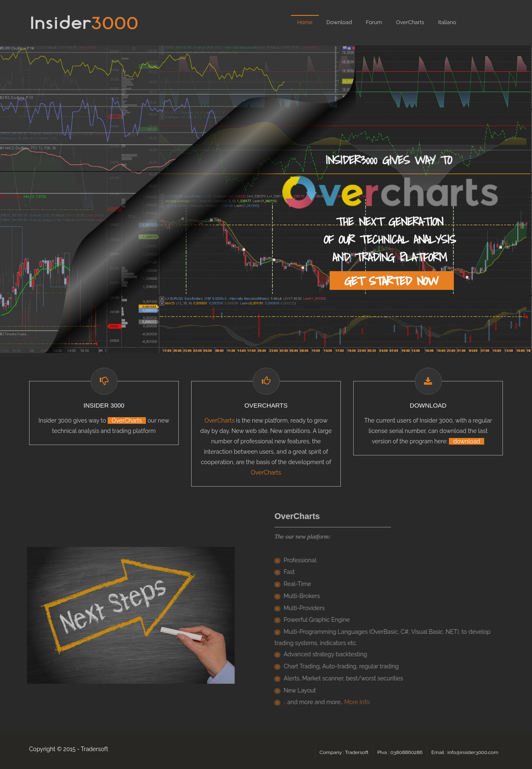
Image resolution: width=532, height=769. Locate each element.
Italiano (447, 22)
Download (339, 22)
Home (305, 22)
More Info (358, 702)
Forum (374, 22)
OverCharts (410, 22)
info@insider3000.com (473, 752)
